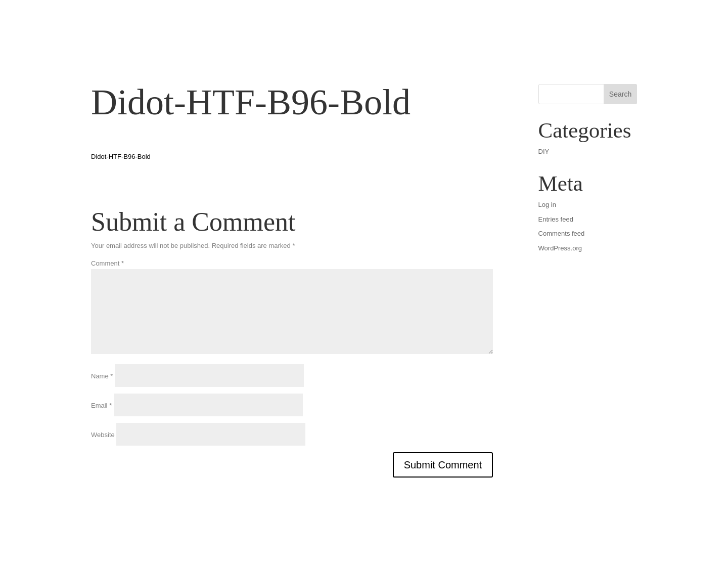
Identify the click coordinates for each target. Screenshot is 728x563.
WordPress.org (560, 248)
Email (101, 405)
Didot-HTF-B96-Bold (121, 157)
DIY (544, 151)
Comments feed (562, 233)
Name (102, 376)
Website (103, 435)
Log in (547, 205)
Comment (107, 263)
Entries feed (556, 219)
